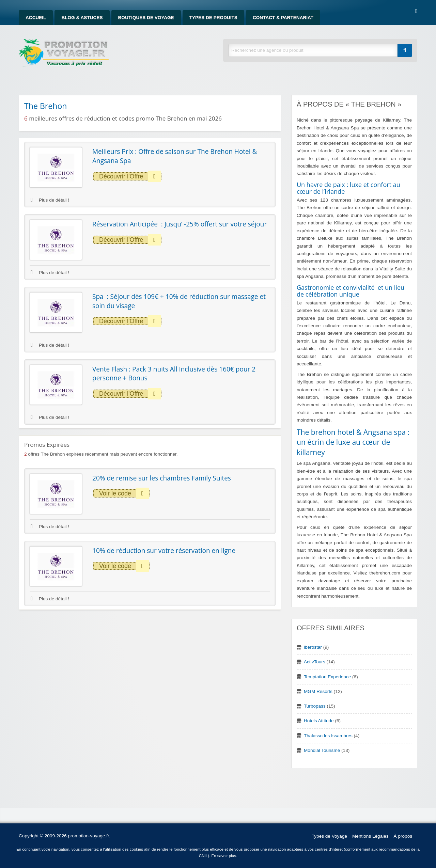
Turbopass (315, 706)
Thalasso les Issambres (328, 736)
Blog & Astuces (82, 18)
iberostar (313, 647)
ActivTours (315, 662)
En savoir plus (224, 856)
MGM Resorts (318, 691)
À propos (403, 836)
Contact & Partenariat (283, 18)
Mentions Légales (370, 836)
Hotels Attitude (319, 721)
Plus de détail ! (50, 200)
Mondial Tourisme (322, 750)
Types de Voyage (329, 836)
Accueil (36, 18)
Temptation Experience (327, 677)
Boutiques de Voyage (146, 18)
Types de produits (213, 18)
